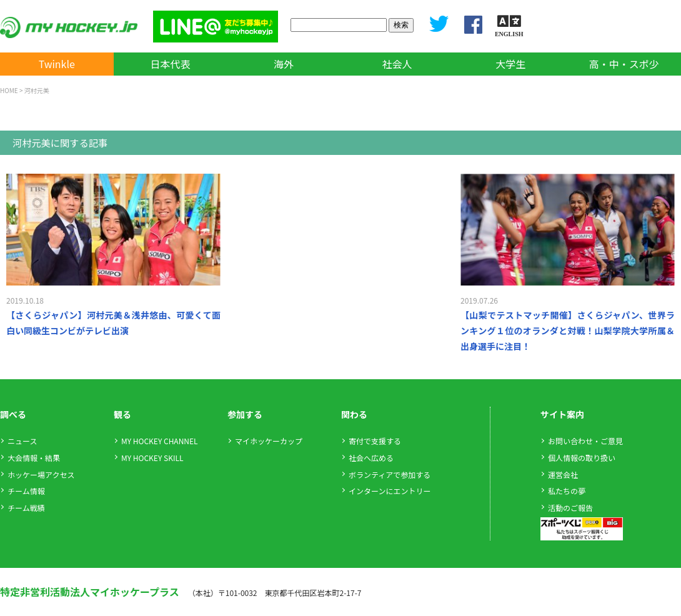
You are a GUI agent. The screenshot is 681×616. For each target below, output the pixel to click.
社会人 (397, 64)
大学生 (510, 64)
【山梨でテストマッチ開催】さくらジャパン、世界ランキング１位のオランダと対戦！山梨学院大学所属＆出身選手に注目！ (568, 330)
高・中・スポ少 (624, 64)
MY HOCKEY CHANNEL (160, 441)
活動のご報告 (570, 508)
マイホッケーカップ (269, 441)
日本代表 (170, 64)
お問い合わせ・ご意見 (585, 441)
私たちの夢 (567, 491)
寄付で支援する (375, 441)
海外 (284, 64)
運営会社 (563, 474)
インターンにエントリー (390, 491)
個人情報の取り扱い (582, 458)
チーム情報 (26, 491)
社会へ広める (371, 458)
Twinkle (57, 64)
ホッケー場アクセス (41, 474)
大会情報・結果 (34, 458)
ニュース (22, 441)
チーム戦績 (26, 508)
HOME (9, 90)
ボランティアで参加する (390, 474)
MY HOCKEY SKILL (152, 458)
